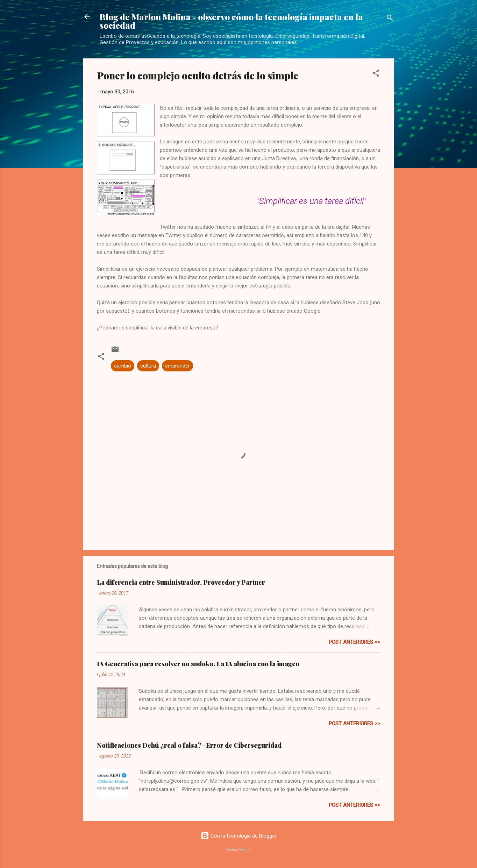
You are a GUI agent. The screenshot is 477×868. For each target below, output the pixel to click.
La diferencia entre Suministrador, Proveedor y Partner (181, 582)
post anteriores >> (354, 642)
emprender (177, 366)
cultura (148, 366)
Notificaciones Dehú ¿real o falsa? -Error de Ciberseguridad (189, 745)
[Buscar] (390, 19)
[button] (376, 74)
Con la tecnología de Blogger (239, 836)
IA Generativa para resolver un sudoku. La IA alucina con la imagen (198, 664)
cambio (123, 366)
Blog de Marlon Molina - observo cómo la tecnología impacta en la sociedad (231, 21)
